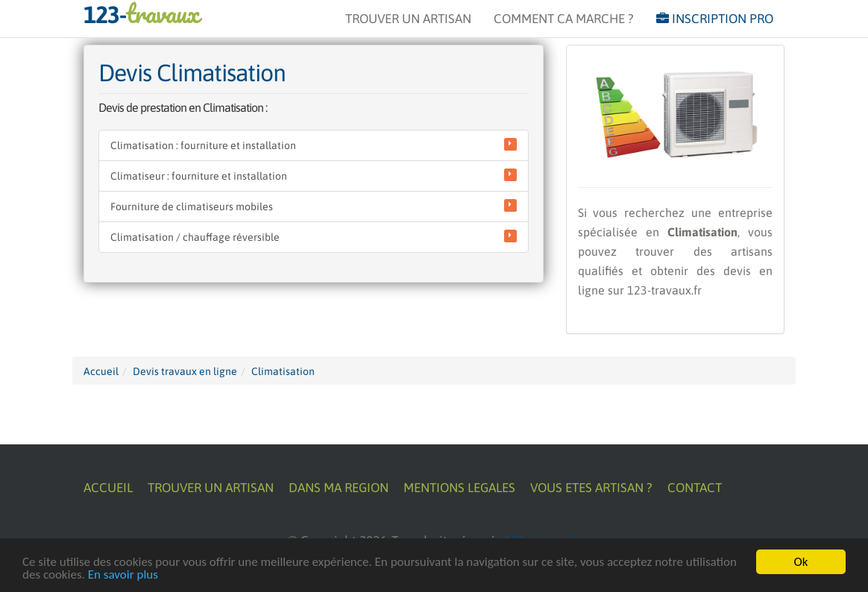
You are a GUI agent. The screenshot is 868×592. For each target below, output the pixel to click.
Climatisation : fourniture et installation (314, 145)
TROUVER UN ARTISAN (408, 19)
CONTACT (695, 488)
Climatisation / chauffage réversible (314, 236)
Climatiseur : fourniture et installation (314, 175)
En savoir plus (123, 575)
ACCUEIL (108, 488)
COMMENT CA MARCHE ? (564, 19)
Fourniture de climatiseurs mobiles (314, 206)
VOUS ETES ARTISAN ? (591, 488)
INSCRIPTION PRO (715, 19)
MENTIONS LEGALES (459, 488)
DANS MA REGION (339, 488)
